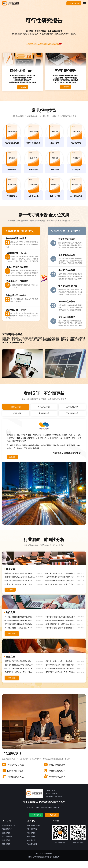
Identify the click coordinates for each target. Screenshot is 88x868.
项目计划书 (31, 840)
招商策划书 (6, 848)
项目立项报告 (32, 851)
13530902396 (72, 3)
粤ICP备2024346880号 (44, 861)
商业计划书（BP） (34, 833)
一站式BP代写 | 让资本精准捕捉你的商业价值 (43, 44)
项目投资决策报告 (9, 833)
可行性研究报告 (33, 836)
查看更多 (14, 462)
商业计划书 (6, 840)
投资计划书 (6, 851)
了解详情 (23, 89)
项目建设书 (31, 848)
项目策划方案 (7, 844)
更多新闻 (12, 596)
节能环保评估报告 (9, 836)
